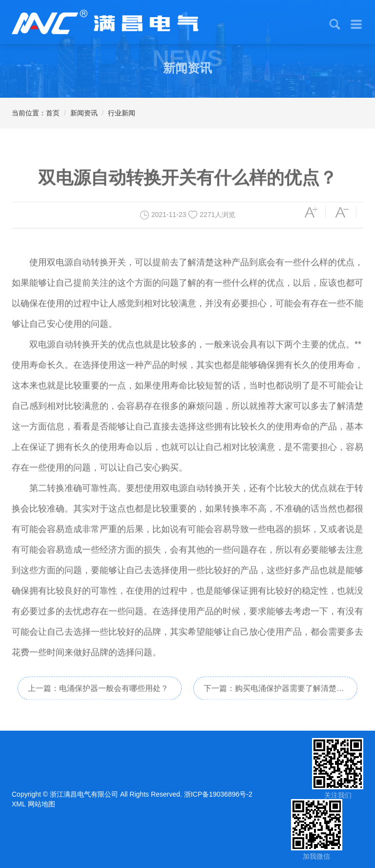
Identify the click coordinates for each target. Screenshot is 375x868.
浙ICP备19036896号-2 (218, 794)
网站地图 (42, 804)
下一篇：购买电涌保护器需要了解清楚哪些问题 (274, 700)
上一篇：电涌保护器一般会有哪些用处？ (98, 696)
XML (19, 804)
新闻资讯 (84, 113)
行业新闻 (122, 113)
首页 (53, 113)
